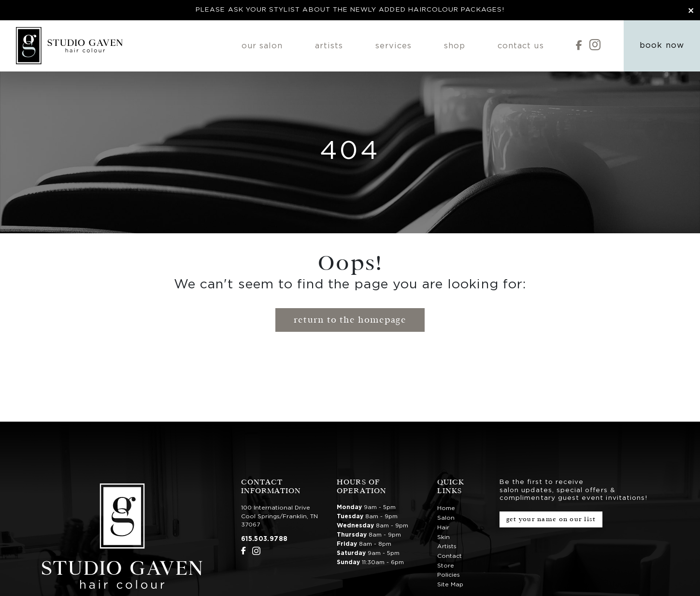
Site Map (450, 584)
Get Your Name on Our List (551, 519)
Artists (329, 46)
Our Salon (262, 46)
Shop (455, 46)
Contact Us (521, 46)
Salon (446, 518)
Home (446, 508)
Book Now (662, 45)
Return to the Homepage (350, 320)
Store (446, 566)
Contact (450, 556)
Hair (443, 527)
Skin (443, 537)
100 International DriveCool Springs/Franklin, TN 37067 (279, 516)
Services (393, 46)
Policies (449, 575)
